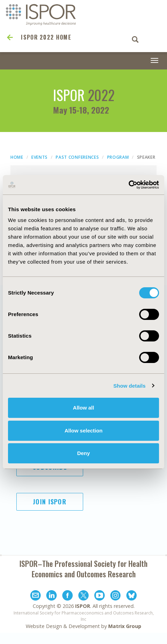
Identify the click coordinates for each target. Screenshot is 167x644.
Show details (130, 386)
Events (39, 157)
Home (17, 157)
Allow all (84, 408)
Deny (84, 453)
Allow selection (83, 431)
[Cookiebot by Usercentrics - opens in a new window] (129, 185)
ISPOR (83, 606)
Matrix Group (125, 626)
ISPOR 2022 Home (46, 37)
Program (118, 157)
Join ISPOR (50, 502)
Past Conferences (77, 157)
